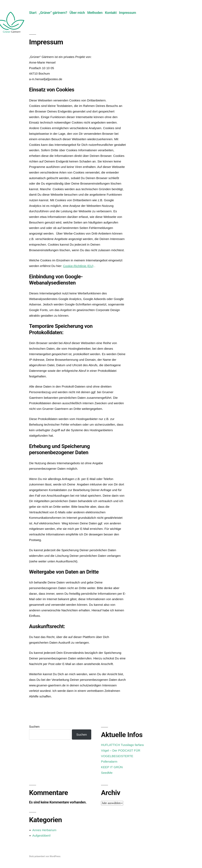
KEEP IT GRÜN (112, 767)
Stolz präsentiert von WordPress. (45, 856)
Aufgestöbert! (42, 835)
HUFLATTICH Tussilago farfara (122, 745)
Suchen (34, 727)
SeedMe (107, 773)
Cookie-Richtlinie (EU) (78, 266)
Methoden (95, 13)
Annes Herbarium (44, 830)
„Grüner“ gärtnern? (53, 13)
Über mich (77, 13)
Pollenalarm (109, 761)
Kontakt (111, 13)
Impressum (128, 13)
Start (33, 13)
